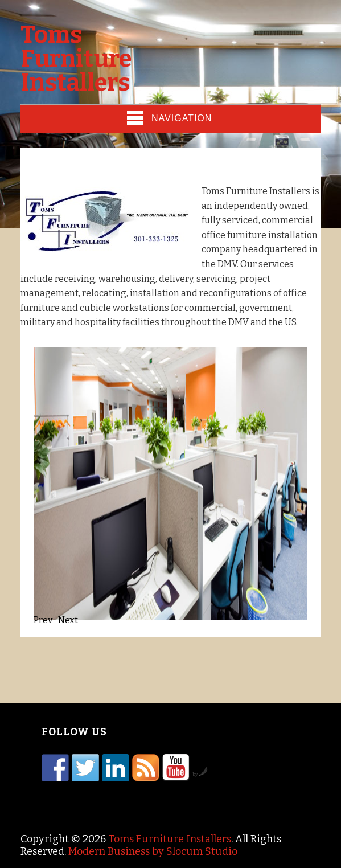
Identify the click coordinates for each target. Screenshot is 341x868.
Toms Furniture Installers (76, 59)
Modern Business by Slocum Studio (153, 851)
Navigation (170, 118)
